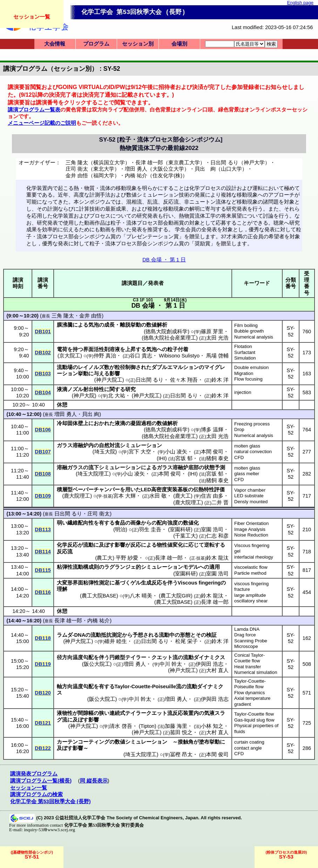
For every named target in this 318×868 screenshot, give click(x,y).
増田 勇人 (66, 414)
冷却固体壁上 (73, 423)
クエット (162, 657)
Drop (239, 429)
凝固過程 (141, 423)
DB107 (43, 452)
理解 (62, 589)
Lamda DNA (247, 629)
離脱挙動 (130, 325)
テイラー (136, 657)
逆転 (209, 545)
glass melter (247, 474)
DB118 (43, 638)
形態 (185, 635)
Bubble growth (249, 331)
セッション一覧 (32, 17)
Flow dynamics (249, 693)
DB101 (43, 332)
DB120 (43, 693)
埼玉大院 (105, 452)
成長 (109, 325)
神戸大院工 (109, 380)
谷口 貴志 (141, 356)
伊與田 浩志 (209, 664)
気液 (209, 713)
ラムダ (65, 635)
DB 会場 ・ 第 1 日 (164, 260)
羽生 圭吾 (150, 529)
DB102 (43, 353)
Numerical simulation (256, 672)
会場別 (179, 44)
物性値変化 (170, 545)
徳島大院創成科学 (167, 332)
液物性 (65, 713)
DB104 (43, 392)
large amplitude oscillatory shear (251, 598)
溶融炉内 (83, 445)
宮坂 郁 (184, 458)
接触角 (186, 742)
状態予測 (215, 467)
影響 (115, 374)
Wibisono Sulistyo (179, 356)
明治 (120, 529)
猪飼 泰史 (217, 458)
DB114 (43, 552)
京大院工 (70, 356)
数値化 (191, 523)
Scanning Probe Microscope (251, 644)
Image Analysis (250, 529)
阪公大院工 (97, 664)
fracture (242, 589)
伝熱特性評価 (209, 490)
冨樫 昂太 (181, 754)
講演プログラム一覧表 (34, 110)
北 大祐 (117, 396)
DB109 (43, 496)
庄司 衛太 (99, 514)
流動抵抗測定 (106, 635)
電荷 (62, 349)
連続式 (117, 713)
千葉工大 (185, 536)
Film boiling (246, 325)
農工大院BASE (99, 596)
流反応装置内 (183, 713)
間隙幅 (86, 713)
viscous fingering (251, 584)
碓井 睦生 (116, 641)
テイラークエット (146, 713)
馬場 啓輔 (217, 356)
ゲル (136, 583)
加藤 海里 (176, 726)
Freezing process (252, 424)
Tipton (148, 726)
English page (300, 3)
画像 (136, 523)
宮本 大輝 (124, 496)
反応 (136, 545)
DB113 (43, 529)
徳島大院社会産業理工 (170, 338)
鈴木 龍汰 (217, 558)
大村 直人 (217, 670)
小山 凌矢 (176, 452)
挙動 (83, 374)
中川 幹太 (171, 664)
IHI (162, 458)
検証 (211, 635)
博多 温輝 (212, 430)
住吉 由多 (212, 496)
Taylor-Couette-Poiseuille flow (250, 684)
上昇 (130, 349)
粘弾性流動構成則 (78, 567)
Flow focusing (248, 379)
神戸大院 (84, 396)
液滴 (62, 389)
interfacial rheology (254, 557)
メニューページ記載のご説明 (42, 123)
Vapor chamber (250, 490)
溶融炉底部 (186, 467)
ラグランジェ (120, 567)
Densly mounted (251, 502)
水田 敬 (158, 496)
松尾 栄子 (187, 641)
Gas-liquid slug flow (254, 720)
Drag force (245, 635)
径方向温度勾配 (75, 657)
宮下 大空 (140, 452)
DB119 (43, 664)
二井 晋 (220, 503)
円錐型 (117, 657)
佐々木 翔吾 (184, 380)
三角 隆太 (63, 316)
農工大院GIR (176, 596)
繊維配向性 (80, 523)
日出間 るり (150, 380)
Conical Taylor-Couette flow (249, 658)
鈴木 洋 (220, 380)
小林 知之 (212, 726)
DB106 (43, 430)
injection (243, 392)
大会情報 (55, 44)
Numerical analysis (254, 337)
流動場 (65, 367)
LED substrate (249, 496)
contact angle (248, 748)
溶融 (62, 467)
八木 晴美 (141, 596)
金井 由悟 (90, 316)
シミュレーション (141, 445)
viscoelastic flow (251, 567)
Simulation (245, 358)
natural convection (253, 452)
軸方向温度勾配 (75, 686)
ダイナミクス (209, 657)
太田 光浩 (217, 338)
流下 (94, 467)
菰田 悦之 (181, 732)
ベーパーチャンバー (96, 490)
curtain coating (249, 742)
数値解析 (157, 325)
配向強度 (167, 523)
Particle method (250, 573)
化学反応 (67, 545)
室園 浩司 (212, 529)
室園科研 (180, 529)
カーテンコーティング (83, 742)
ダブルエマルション (175, 367)
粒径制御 (125, 367)
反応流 (65, 552)
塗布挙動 (209, 742)
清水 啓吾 (121, 726)
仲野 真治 (105, 356)
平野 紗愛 (127, 558)
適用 (215, 567)
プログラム (96, 44)
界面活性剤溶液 (102, 349)
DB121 (43, 723)
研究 (130, 389)
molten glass (247, 446)
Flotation (243, 346)
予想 (138, 635)
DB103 (43, 374)
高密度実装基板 (170, 490)
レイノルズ (91, 367)
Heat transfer (248, 667)
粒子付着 (178, 349)
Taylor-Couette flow (254, 714)
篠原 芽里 (212, 332)
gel (237, 551)
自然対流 (109, 445)
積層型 (65, 490)
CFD (239, 457)
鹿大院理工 (77, 496)
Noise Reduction (251, 535)
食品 (120, 523)
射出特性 (94, 389)
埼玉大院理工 (93, 474)
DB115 (43, 570)
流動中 (167, 635)
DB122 (43, 748)
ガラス (65, 445)
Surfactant (245, 352)
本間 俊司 (212, 452)
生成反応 (151, 583)
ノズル (75, 389)
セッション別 (138, 44)
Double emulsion (251, 367)
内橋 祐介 (99, 621)
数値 (120, 742)
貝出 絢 (91, 414)
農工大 (105, 558)
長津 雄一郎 (169, 558)
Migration (244, 373)
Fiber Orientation (251, 523)
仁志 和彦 (217, 536)
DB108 (43, 474)
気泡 (94, 325)
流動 (88, 545)
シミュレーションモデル (170, 567)
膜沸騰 (65, 325)
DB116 (43, 592)
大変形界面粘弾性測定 (83, 583)
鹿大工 (183, 496)
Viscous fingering (252, 545)
